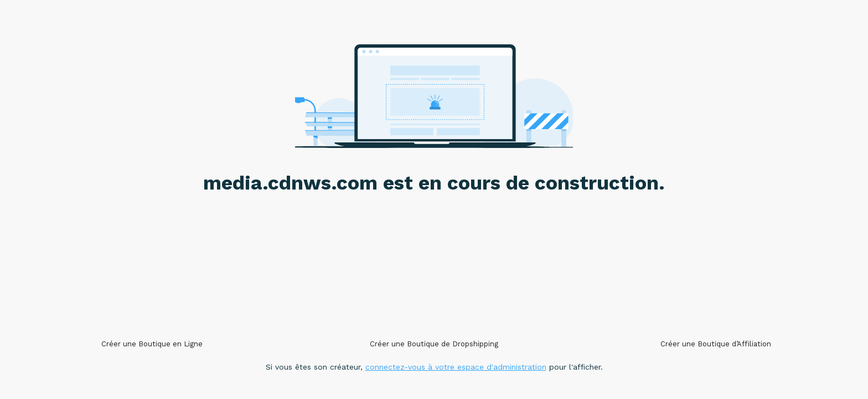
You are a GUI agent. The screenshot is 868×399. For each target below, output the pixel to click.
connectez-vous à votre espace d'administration (456, 367)
